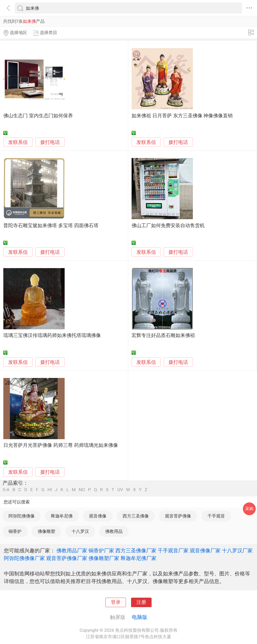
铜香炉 (15, 531)
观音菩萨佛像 (178, 516)
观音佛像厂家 (205, 551)
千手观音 (216, 516)
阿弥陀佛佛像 (22, 516)
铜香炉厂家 (101, 551)
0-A (6, 490)
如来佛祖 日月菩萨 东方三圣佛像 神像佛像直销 (182, 116)
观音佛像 (98, 516)
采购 (249, 509)
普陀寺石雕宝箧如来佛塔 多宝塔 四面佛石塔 (51, 226)
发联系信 (18, 142)
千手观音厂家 (173, 551)
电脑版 (140, 617)
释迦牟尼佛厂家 (139, 558)
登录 (116, 602)
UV (120, 490)
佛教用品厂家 (72, 551)
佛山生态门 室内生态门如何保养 (38, 116)
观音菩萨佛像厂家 (67, 558)
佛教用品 (114, 531)
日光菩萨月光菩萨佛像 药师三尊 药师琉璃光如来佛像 (61, 445)
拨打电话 (50, 142)
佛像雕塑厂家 (104, 558)
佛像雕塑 (46, 531)
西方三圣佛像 (136, 516)
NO (82, 490)
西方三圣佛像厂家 (136, 551)
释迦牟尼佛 (62, 516)
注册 (141, 602)
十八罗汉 (80, 531)
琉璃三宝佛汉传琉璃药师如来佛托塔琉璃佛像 (52, 335)
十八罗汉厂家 (237, 551)
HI (50, 490)
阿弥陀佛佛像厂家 (24, 558)
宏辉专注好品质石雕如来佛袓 (163, 335)
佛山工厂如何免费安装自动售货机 (168, 226)
